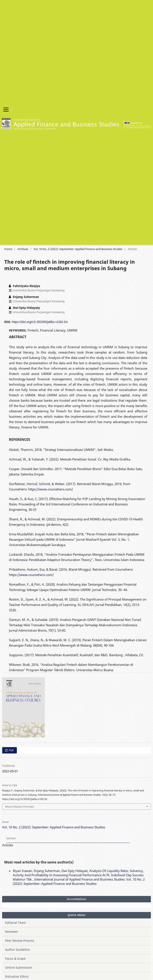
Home (8, 249)
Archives (23, 249)
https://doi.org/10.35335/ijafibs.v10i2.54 (40, 322)
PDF (11, 750)
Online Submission (19, 967)
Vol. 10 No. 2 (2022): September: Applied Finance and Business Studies (78, 249)
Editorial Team (15, 923)
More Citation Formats (20, 807)
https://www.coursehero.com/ (51, 489)
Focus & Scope (15, 959)
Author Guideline (17, 950)
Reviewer (12, 932)
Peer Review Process (20, 941)
